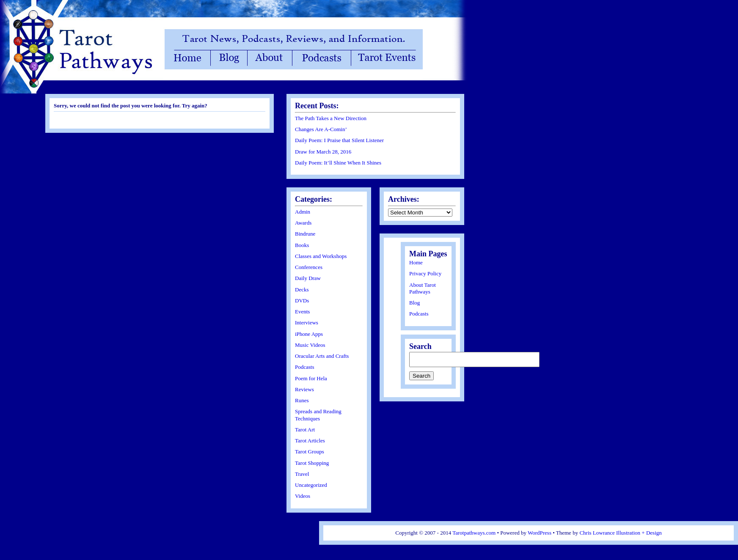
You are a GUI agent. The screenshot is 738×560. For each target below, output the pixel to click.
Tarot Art (305, 430)
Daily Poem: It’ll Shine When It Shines (338, 163)
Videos (303, 496)
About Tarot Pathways (423, 288)
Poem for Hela (311, 378)
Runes (302, 400)
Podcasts (305, 367)
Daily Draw (308, 278)
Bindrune (305, 234)
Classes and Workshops (321, 256)
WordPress (540, 533)
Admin (303, 212)
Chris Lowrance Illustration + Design (620, 533)
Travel (302, 474)
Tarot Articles (310, 441)
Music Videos (310, 345)
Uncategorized (311, 485)
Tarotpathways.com (474, 533)
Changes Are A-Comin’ (321, 129)
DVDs (302, 301)
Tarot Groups (310, 452)
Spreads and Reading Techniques (318, 415)
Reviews (304, 389)
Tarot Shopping (312, 463)
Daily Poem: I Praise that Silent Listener (339, 140)
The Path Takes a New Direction (331, 118)
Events (302, 312)
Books (302, 245)
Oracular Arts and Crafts (322, 356)
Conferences (309, 267)
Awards (303, 223)
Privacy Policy (425, 273)
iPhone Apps (309, 334)
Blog (414, 303)
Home (416, 262)
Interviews (307, 323)
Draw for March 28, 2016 (323, 152)
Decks (302, 290)
